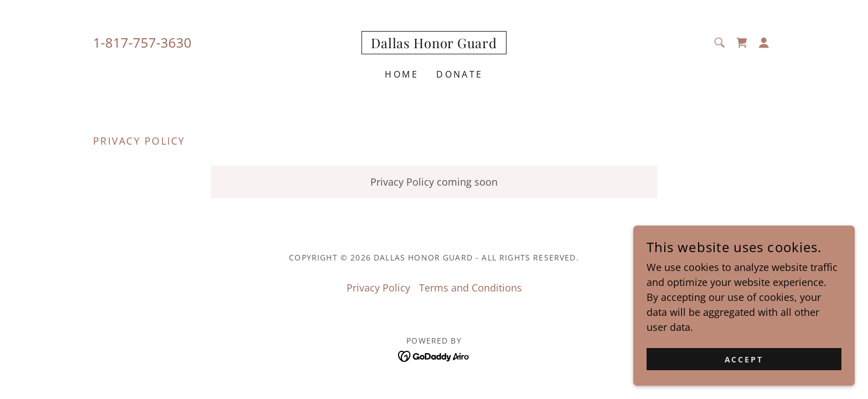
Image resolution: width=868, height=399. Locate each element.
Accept (744, 359)
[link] (434, 44)
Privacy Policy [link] (378, 288)
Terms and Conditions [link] (471, 288)
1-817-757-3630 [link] (142, 42)
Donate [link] (460, 74)
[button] (764, 43)
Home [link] (402, 74)
